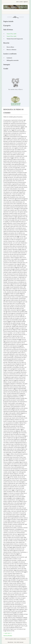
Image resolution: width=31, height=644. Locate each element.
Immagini (7, 65)
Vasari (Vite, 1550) (11, 34)
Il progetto (7, 26)
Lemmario (9, 58)
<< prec (6, 633)
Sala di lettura (8, 30)
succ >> (10, 633)
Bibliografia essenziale (13, 60)
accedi (21, 2)
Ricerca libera (10, 47)
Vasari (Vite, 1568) (11, 36)
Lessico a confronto (10, 54)
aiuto (17, 2)
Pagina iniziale (8, 21)
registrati (26, 2)
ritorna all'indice (8, 636)
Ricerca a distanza (11, 50)
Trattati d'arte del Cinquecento (15, 39)
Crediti (6, 69)
